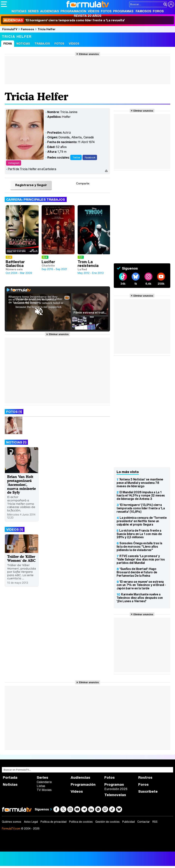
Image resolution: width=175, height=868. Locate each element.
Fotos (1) (14, 412)
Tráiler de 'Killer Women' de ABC (21, 558)
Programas (123, 11)
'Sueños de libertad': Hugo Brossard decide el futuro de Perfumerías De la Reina (137, 572)
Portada (10, 777)
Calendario (44, 782)
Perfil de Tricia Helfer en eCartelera (32, 169)
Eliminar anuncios (89, 54)
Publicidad (128, 822)
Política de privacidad (53, 822)
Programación (73, 11)
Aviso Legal (31, 822)
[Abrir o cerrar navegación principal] (4, 4)
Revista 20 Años (88, 16)
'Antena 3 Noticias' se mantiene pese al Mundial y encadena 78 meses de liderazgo (140, 483)
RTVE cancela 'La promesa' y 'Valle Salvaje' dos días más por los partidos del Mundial (141, 559)
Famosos (143, 11)
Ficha (8, 44)
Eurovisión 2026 (116, 789)
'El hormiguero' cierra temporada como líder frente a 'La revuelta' (64, 20)
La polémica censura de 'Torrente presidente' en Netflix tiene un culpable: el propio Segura (142, 521)
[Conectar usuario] (171, 4)
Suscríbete (148, 791)
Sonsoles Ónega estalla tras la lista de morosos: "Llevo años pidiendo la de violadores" (139, 547)
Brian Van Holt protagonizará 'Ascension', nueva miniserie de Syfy (21, 484)
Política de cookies (81, 822)
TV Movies (44, 790)
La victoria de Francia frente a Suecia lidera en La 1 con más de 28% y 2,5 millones (139, 534)
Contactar (144, 822)
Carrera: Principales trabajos (36, 199)
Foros (158, 11)
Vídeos (94, 11)
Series (33, 11)
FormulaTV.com (11, 828)
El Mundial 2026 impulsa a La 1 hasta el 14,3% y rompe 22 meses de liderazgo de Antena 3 (141, 496)
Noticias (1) (16, 442)
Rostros (145, 777)
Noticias (19, 11)
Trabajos (42, 44)
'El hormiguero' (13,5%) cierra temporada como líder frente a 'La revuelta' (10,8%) (141, 508)
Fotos (106, 11)
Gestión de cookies (107, 822)
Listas (41, 786)
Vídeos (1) (15, 529)
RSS (155, 822)
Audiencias (50, 11)
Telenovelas (115, 795)
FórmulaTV (10, 29)
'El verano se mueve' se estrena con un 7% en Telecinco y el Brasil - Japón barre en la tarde (141, 585)
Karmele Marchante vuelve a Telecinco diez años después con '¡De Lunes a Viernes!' (140, 598)
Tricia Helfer (47, 29)
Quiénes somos (12, 822)
